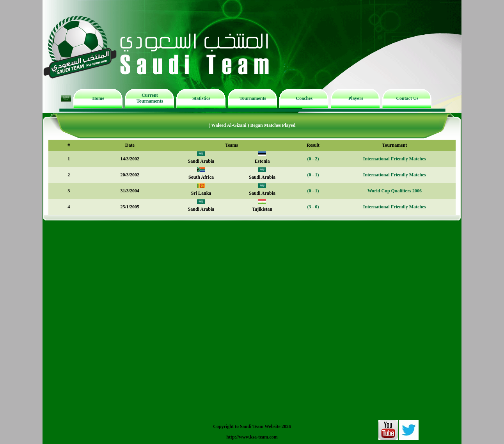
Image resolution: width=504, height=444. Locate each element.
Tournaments (253, 98)
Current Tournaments (150, 98)
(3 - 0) (313, 207)
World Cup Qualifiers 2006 (395, 191)
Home (98, 98)
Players (356, 98)
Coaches (304, 98)
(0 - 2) (313, 159)
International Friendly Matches (395, 159)
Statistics (201, 98)
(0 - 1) (313, 175)
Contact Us (407, 98)
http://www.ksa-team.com (252, 437)
